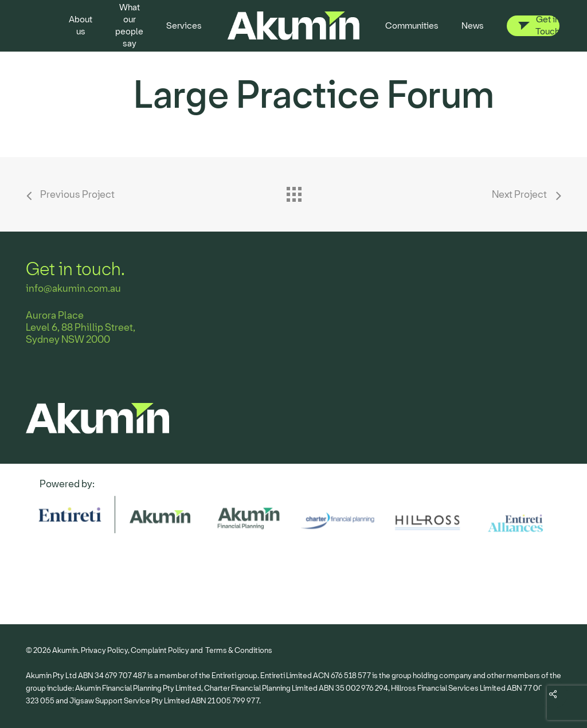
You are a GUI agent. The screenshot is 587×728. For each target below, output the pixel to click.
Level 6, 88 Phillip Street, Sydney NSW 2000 (81, 334)
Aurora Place (55, 316)
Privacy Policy (104, 650)
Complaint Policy (160, 650)
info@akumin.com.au (73, 289)
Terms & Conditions (239, 650)
